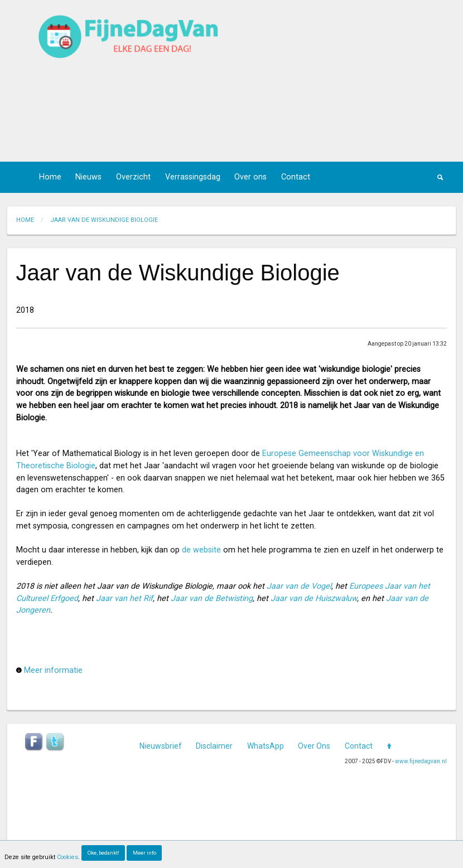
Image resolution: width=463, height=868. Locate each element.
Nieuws (88, 177)
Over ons (250, 177)
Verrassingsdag (193, 177)
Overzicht (133, 177)
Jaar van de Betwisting (212, 598)
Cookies (67, 857)
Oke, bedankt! (103, 853)
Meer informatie (53, 670)
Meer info (144, 853)
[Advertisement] (332, 81)
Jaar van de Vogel (299, 586)
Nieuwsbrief (161, 746)
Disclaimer (214, 746)
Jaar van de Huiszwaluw (314, 598)
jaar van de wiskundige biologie (104, 220)
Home (50, 177)
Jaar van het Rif (124, 598)
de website (201, 550)
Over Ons (314, 746)
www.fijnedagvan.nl (421, 761)
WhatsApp (266, 746)
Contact (296, 177)
